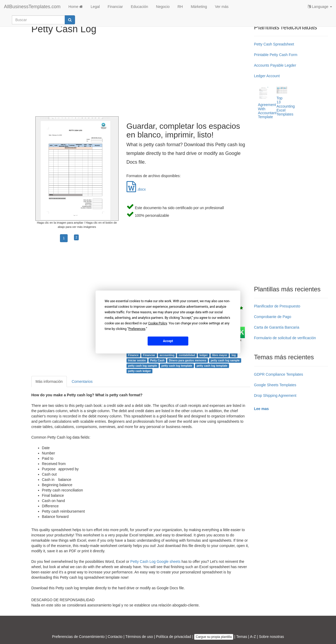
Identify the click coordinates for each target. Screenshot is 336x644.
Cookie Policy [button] (158, 323)
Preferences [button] (137, 329)
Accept (168, 341)
